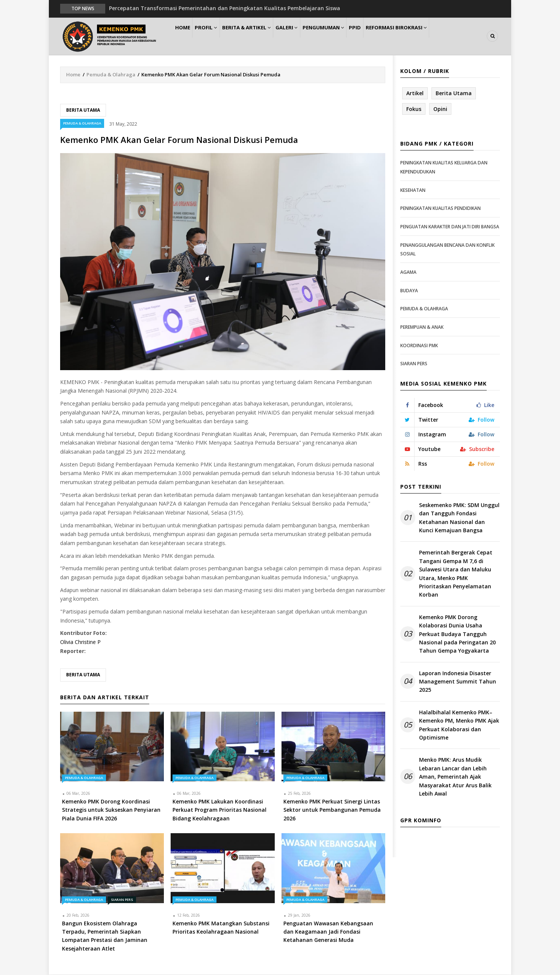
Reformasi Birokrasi (426, 36)
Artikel (415, 93)
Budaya (409, 291)
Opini (440, 109)
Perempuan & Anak (422, 327)
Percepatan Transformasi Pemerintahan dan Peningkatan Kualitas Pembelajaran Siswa (225, 8)
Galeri (303, 36)
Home (185, 36)
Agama (408, 273)
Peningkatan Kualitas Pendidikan (440, 209)
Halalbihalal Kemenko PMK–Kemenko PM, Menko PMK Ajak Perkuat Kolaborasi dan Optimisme (459, 725)
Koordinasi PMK (419, 346)
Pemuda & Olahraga (111, 75)
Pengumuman (344, 36)
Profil (214, 36)
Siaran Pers (122, 900)
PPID (381, 36)
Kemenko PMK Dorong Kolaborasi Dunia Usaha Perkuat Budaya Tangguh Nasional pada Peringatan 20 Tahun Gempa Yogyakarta (457, 634)
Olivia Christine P (80, 642)
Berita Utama (83, 110)
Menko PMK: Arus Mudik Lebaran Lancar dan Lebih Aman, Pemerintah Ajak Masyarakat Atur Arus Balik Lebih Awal (455, 777)
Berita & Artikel (259, 36)
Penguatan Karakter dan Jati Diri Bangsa (450, 227)
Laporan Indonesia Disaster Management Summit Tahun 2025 (458, 682)
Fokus (414, 109)
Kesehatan (413, 191)
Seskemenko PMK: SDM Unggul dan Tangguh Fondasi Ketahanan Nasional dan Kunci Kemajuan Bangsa (459, 518)
